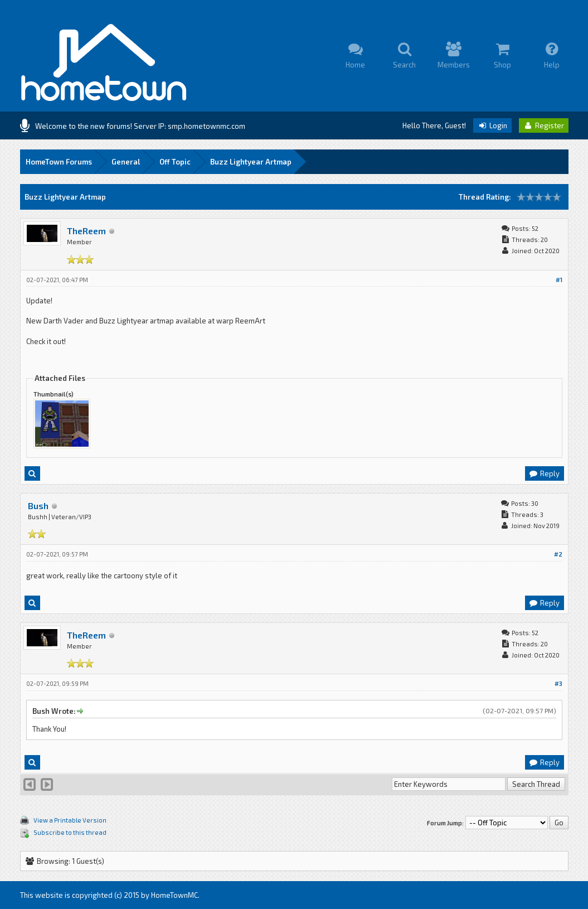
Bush (38, 506)
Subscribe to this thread (70, 832)
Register (544, 125)
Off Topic (175, 162)
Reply (544, 473)
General (126, 162)
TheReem (86, 231)
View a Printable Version (70, 820)
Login (492, 125)
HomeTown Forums (59, 162)
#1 (559, 280)
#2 (558, 554)
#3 (558, 683)
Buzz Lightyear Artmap (251, 162)
